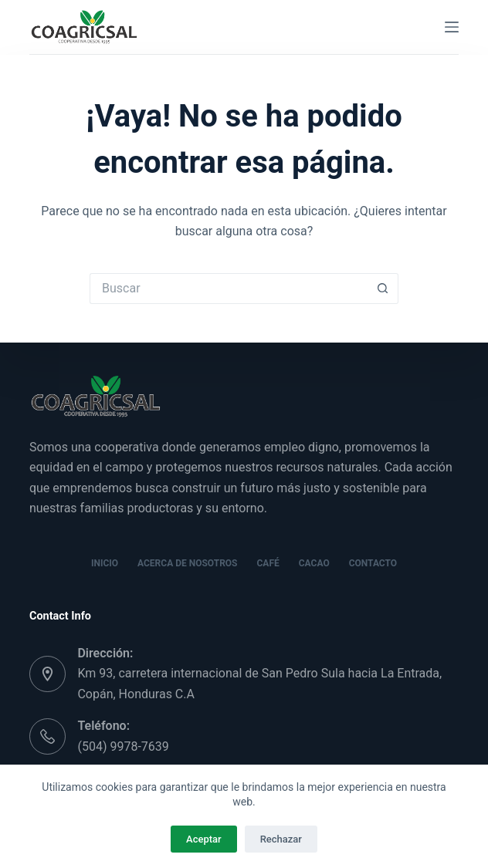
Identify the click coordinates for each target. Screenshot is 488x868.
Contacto (373, 563)
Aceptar (204, 839)
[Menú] (452, 27)
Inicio (105, 563)
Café (268, 563)
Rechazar (281, 839)
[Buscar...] (229, 289)
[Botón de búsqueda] (383, 289)
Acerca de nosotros (187, 563)
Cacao (314, 563)
